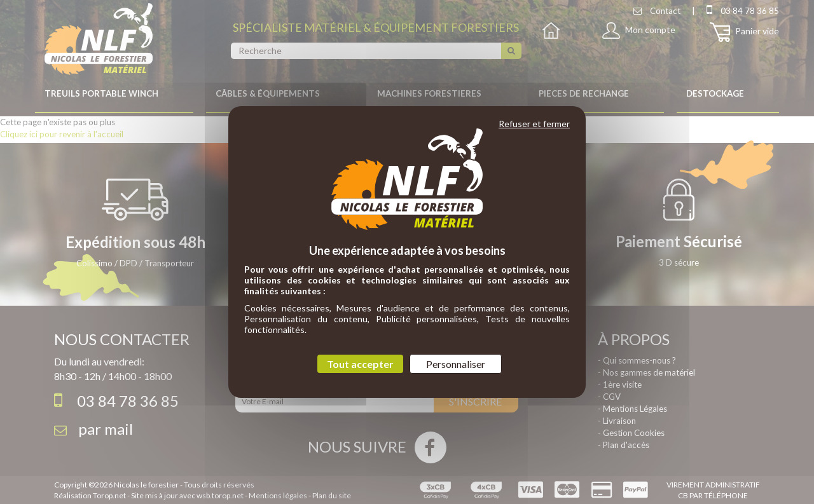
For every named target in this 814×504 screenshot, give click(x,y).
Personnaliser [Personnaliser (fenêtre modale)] (456, 364)
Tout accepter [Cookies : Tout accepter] (360, 364)
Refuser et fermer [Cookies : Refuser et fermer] (534, 124)
